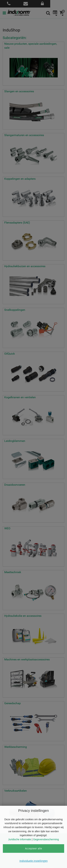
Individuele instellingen (34, 861)
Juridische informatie (20, 839)
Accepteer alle (33, 848)
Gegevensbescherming (46, 839)
